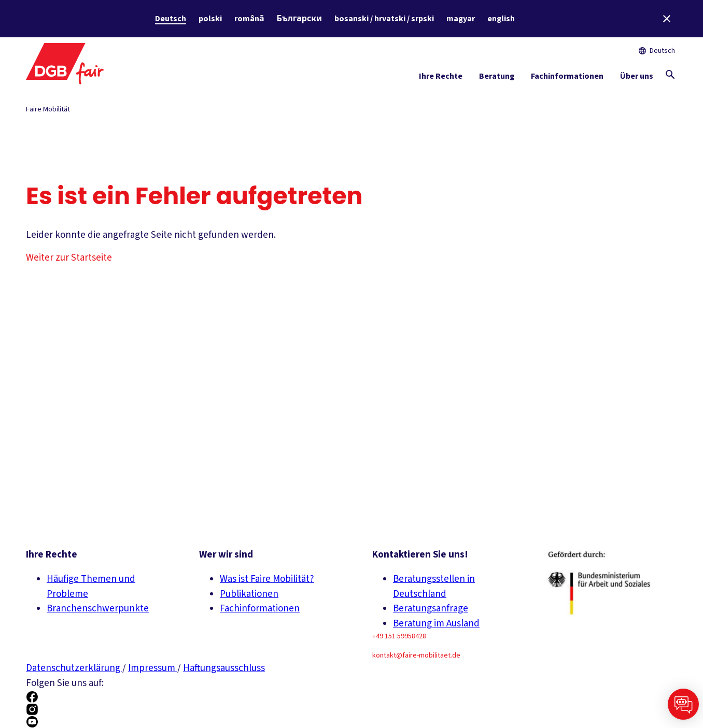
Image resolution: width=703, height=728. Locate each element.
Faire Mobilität (48, 109)
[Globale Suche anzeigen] (670, 75)
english (501, 19)
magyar (461, 19)
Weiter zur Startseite (69, 258)
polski (210, 19)
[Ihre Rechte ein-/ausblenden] (441, 78)
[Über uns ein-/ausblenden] (637, 78)
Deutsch (171, 19)
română (249, 19)
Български (299, 19)
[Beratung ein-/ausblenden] (497, 78)
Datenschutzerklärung (74, 668)
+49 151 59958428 (399, 636)
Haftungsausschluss (224, 668)
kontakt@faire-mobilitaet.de (416, 655)
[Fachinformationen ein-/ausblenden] (567, 78)
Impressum (153, 668)
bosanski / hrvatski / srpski (384, 19)
